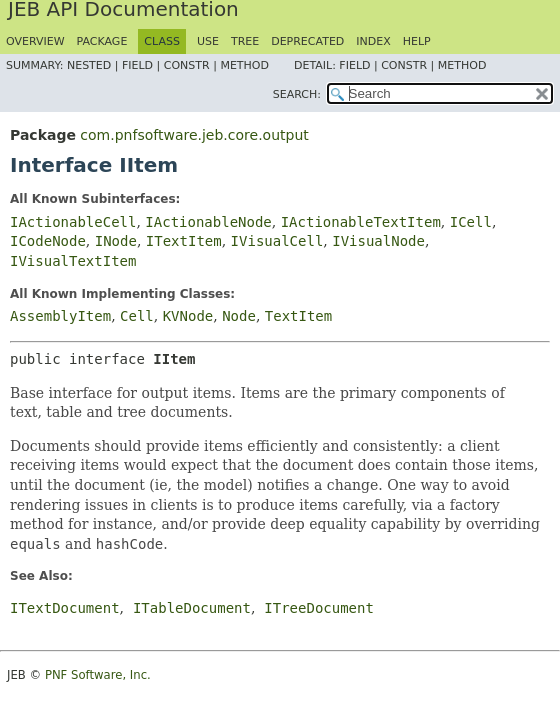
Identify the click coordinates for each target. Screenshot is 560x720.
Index (373, 41)
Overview (35, 41)
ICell (471, 222)
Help (417, 41)
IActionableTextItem (361, 222)
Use (208, 41)
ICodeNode (48, 241)
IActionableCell (73, 222)
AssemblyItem (60, 316)
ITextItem (184, 241)
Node (239, 316)
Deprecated (307, 41)
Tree (245, 41)
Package (102, 41)
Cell (137, 316)
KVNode (188, 316)
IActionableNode (208, 222)
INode (116, 241)
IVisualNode (378, 241)
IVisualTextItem (73, 261)
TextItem (298, 316)
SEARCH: (297, 94)
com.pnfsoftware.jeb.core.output (194, 135)
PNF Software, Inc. (98, 675)
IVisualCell (277, 241)
